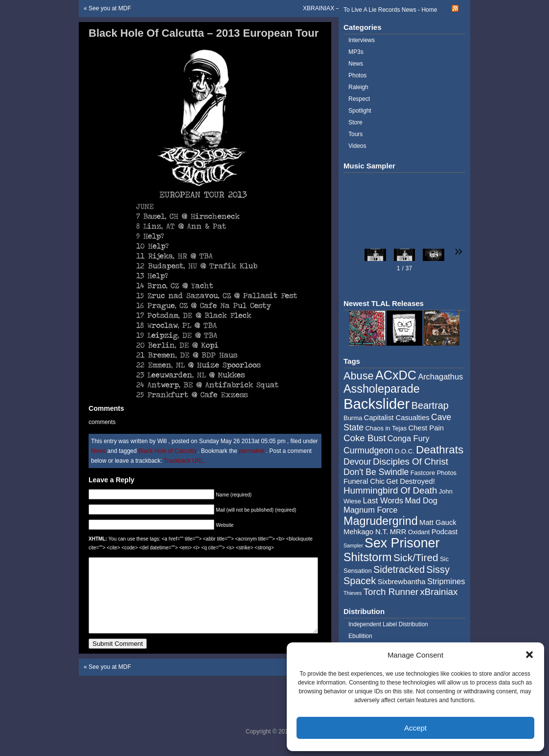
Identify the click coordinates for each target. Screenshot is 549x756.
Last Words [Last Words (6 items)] (383, 500)
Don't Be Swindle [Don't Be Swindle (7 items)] (376, 472)
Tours (355, 134)
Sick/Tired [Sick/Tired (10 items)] (416, 557)
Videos (357, 146)
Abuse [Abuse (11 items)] (359, 376)
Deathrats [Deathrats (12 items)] (440, 450)
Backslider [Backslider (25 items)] (377, 404)
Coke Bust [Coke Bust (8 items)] (365, 438)
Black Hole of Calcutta (167, 451)
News (98, 451)
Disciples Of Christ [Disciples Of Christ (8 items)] (411, 461)
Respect (359, 99)
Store (355, 122)
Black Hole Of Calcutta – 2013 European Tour (204, 33)
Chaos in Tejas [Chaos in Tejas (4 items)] (386, 428)
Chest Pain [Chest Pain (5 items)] (426, 428)
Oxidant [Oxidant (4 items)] (419, 532)
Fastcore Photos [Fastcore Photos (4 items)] (434, 473)
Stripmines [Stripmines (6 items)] (446, 581)
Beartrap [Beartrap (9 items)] (430, 405)
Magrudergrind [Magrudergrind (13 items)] (381, 521)
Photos (357, 75)
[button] (529, 655)
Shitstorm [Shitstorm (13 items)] (368, 557)
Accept (415, 728)
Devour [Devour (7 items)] (357, 462)
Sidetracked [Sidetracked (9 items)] (399, 569)
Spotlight (360, 111)
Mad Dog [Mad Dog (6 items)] (421, 500)
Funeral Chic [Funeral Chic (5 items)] (364, 481)
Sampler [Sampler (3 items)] (353, 545)
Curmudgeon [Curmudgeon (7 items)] (368, 450)
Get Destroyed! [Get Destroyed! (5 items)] (411, 481)
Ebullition (360, 636)
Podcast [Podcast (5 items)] (445, 532)
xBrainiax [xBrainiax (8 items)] (439, 592)
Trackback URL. (185, 461)
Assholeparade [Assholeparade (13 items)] (382, 389)
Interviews (362, 40)
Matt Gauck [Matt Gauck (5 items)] (438, 522)
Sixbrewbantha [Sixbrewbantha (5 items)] (402, 582)
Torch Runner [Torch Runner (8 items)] (391, 592)
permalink (252, 451)
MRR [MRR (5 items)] (398, 532)
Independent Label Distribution (388, 624)
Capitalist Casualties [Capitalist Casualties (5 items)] (397, 418)
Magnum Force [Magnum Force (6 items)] (370, 510)
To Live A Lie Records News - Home (390, 10)
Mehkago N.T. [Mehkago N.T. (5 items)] (366, 532)
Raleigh (358, 87)
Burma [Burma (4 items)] (353, 418)
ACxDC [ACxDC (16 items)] (396, 375)
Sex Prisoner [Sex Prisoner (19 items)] (402, 543)
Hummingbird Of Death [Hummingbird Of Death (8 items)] (390, 490)
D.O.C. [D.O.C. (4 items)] (405, 451)
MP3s (356, 52)
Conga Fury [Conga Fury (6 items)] (409, 438)
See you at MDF (110, 8)
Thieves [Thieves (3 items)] (353, 593)
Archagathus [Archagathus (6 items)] (440, 377)
